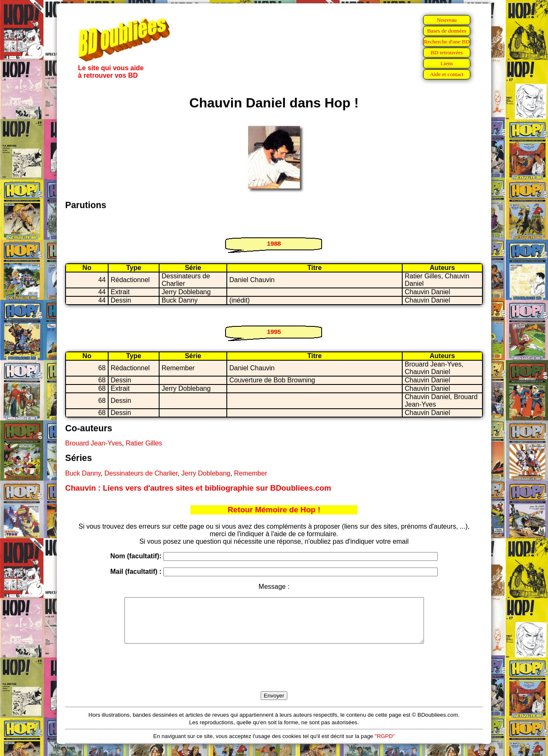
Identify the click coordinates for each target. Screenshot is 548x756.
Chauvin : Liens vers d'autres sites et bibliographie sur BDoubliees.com (198, 488)
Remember (250, 473)
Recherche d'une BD (447, 42)
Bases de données (447, 31)
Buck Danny (83, 473)
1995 (274, 332)
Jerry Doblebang (206, 473)
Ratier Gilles (144, 443)
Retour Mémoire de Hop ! (274, 510)
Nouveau (447, 20)
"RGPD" (385, 745)
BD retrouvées (447, 52)
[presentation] (274, 677)
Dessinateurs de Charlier (141, 473)
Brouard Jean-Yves (94, 443)
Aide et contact (447, 74)
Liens (447, 63)
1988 (274, 243)
